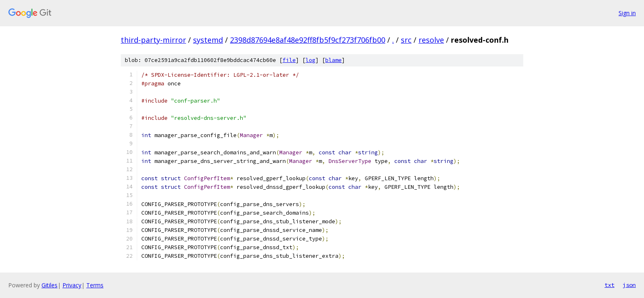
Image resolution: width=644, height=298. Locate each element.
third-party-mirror (153, 40)
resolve (431, 40)
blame (333, 60)
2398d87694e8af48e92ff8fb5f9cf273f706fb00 (308, 40)
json (629, 285)
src (406, 40)
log (310, 60)
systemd (208, 40)
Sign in (627, 13)
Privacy (72, 285)
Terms (95, 285)
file (289, 60)
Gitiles (49, 285)
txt (609, 285)
